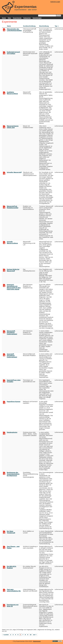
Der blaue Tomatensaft (11, 532)
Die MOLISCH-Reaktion (12, 567)
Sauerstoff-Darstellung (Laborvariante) (12, 356)
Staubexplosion (12, 432)
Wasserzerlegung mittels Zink (13, 127)
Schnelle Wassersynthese (12, 242)
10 (31, 635)
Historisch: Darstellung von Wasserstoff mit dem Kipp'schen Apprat (14, 287)
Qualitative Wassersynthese (12, 93)
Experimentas (26, 7)
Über (9, 18)
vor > (35, 635)
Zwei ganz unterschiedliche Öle (14, 590)
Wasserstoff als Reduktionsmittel (13, 207)
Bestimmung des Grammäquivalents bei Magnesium (13, 474)
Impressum (37, 641)
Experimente (17, 18)
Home (4, 18)
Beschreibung (44, 26)
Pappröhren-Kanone (14, 402)
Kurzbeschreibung (29, 26)
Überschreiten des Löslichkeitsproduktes (14, 30)
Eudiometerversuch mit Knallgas (13, 53)
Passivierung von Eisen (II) (13, 605)
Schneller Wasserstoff (14, 172)
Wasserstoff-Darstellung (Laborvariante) (12, 332)
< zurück (6, 635)
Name (9, 26)
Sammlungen (37, 18)
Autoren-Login (55, 2)
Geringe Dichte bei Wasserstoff (13, 270)
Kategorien (27, 18)
